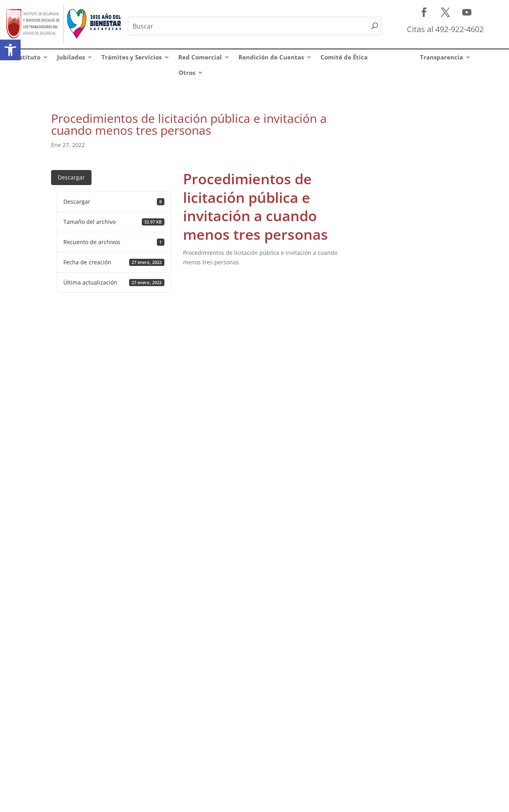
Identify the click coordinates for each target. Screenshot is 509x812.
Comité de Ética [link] (344, 57)
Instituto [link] (27, 57)
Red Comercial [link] (200, 57)
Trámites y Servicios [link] (132, 57)
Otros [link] (187, 73)
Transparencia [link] (441, 57)
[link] (10, 50)
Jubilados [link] (71, 57)
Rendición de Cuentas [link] (271, 57)
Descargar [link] (71, 177)
